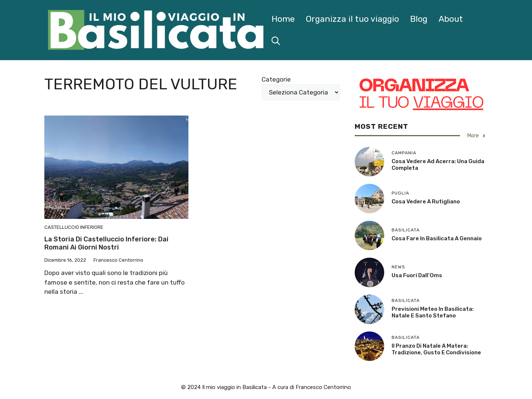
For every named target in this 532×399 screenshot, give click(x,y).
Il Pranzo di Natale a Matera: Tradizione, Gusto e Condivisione (436, 349)
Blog (419, 19)
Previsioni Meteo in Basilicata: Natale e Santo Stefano (433, 312)
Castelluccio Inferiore (74, 227)
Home (283, 19)
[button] (276, 41)
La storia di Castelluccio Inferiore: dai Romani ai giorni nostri (106, 243)
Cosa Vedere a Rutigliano (426, 202)
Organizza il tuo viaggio (352, 19)
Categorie (276, 79)
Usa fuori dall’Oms (417, 275)
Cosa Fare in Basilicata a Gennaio (437, 238)
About (451, 19)
